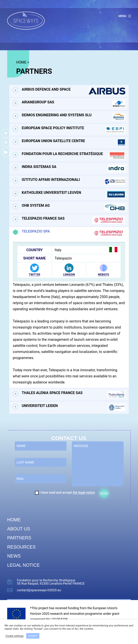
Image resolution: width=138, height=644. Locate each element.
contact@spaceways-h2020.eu (39, 590)
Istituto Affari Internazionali (73, 181)
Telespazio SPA (73, 233)
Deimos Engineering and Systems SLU (73, 117)
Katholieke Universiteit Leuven (73, 194)
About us (19, 529)
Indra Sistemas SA (73, 168)
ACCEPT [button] (33, 636)
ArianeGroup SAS (73, 104)
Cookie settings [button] (14, 636)
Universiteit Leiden (73, 408)
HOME (21, 62)
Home (14, 520)
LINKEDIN (69, 275)
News (14, 556)
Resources (21, 547)
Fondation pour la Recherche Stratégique (73, 156)
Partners (19, 538)
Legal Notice (23, 565)
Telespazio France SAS (73, 220)
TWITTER (34, 275)
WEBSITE (103, 275)
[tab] (69, 91)
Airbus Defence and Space (73, 91)
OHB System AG (73, 207)
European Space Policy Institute (73, 130)
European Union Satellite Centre (73, 143)
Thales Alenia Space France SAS (73, 395)
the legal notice (84, 492)
